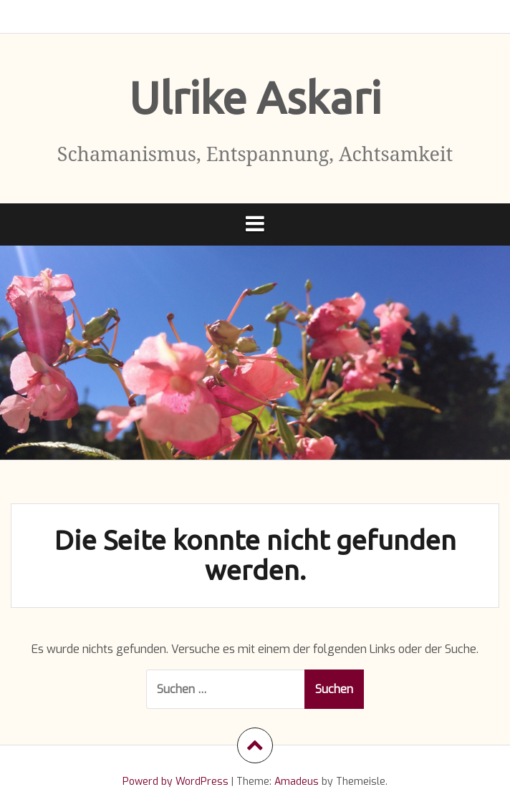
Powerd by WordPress (175, 782)
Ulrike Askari (255, 97)
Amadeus (297, 782)
